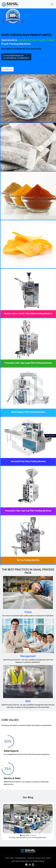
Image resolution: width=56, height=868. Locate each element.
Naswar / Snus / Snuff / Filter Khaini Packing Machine (28, 314)
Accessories (31, 858)
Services (38, 858)
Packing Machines (21, 858)
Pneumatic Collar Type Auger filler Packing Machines (28, 363)
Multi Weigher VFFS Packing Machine (28, 412)
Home (7, 858)
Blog (43, 858)
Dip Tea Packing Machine (28, 560)
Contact (48, 858)
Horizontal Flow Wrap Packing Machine (28, 461)
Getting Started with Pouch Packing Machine (28, 838)
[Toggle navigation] (52, 4)
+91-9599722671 (23, 58)
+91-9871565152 (10, 58)
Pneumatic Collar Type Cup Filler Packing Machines (28, 511)
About (12, 858)
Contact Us (7, 69)
